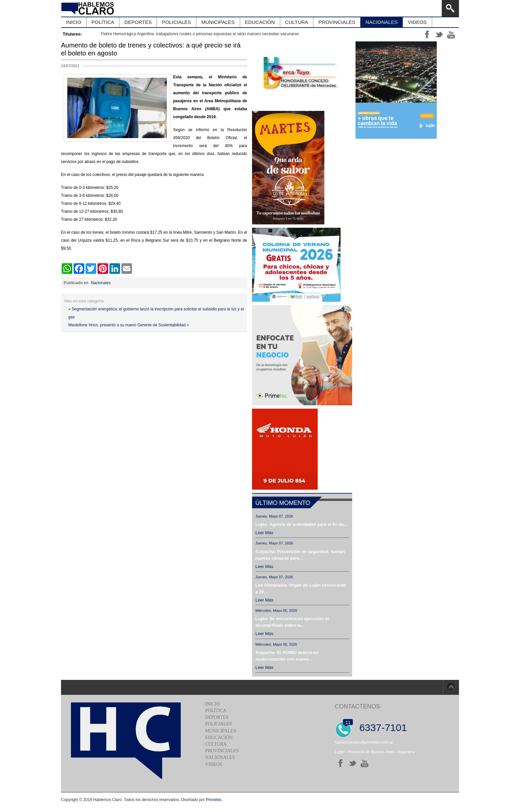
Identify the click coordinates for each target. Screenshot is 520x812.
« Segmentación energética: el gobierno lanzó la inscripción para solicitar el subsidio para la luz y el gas (156, 313)
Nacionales (101, 283)
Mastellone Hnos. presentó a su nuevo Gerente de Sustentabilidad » (129, 325)
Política (216, 711)
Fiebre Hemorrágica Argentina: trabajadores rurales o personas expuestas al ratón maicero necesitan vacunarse (200, 34)
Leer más (264, 533)
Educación (219, 737)
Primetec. (214, 800)
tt (439, 35)
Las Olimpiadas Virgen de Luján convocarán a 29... (301, 588)
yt (451, 35)
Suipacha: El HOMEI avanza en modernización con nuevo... (287, 656)
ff (427, 35)
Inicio (213, 704)
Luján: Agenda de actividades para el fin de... (301, 524)
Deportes (217, 717)
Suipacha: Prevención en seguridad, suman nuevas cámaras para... (300, 555)
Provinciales (222, 751)
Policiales (219, 724)
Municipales (221, 731)
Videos (214, 764)
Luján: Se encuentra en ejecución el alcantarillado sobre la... (292, 622)
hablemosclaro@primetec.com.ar (364, 742)
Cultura (216, 744)
